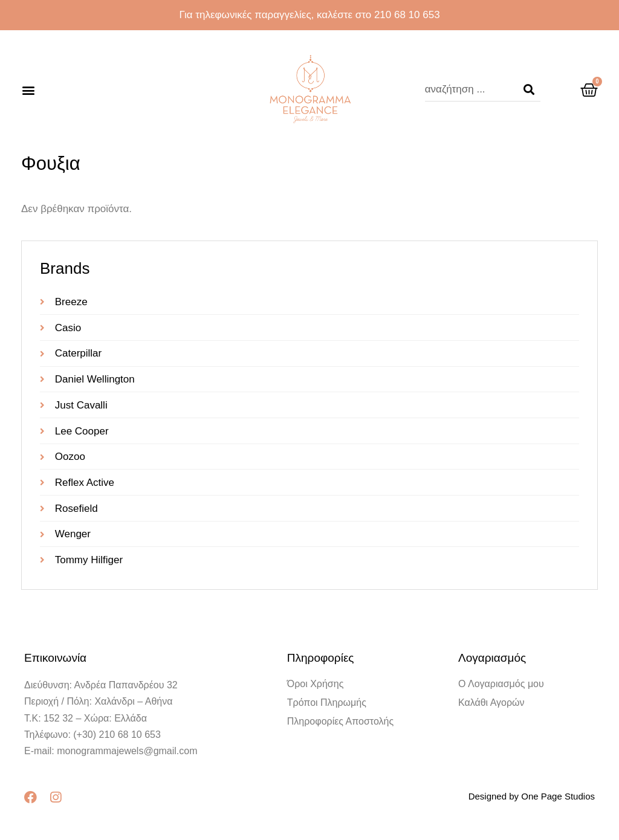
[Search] (529, 89)
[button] (28, 90)
